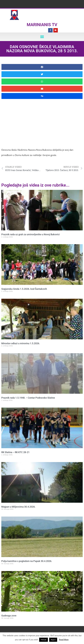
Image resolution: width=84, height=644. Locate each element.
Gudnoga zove (9, 616)
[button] (42, 37)
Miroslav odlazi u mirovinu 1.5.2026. (21, 343)
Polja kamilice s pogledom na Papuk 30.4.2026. (27, 561)
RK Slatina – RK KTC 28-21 (15, 452)
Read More (64, 640)
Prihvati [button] (44, 640)
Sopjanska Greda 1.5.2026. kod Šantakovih (24, 289)
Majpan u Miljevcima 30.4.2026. (18, 507)
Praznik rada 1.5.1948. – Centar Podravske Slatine (28, 398)
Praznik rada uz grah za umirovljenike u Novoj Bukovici (30, 234)
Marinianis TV (42, 25)
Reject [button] (53, 640)
